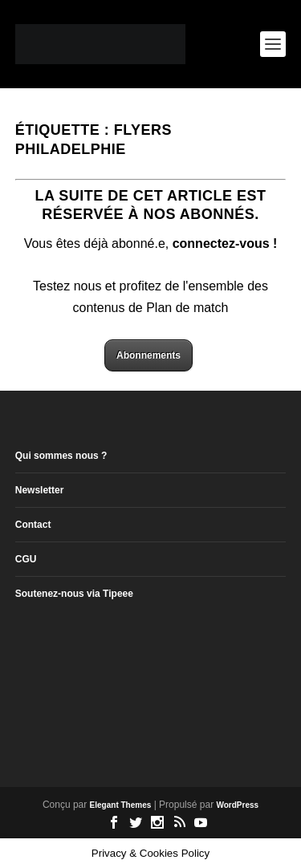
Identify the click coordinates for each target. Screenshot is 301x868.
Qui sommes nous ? (61, 456)
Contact (33, 525)
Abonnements (148, 355)
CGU (26, 559)
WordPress (237, 805)
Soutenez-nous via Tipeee (74, 594)
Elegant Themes (121, 805)
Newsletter (40, 490)
